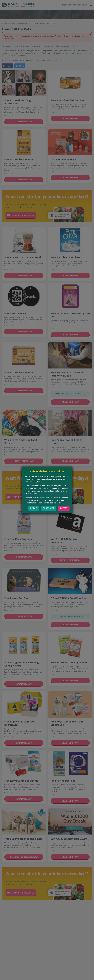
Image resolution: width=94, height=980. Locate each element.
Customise (48, 508)
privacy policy (45, 498)
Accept (64, 508)
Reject (34, 508)
